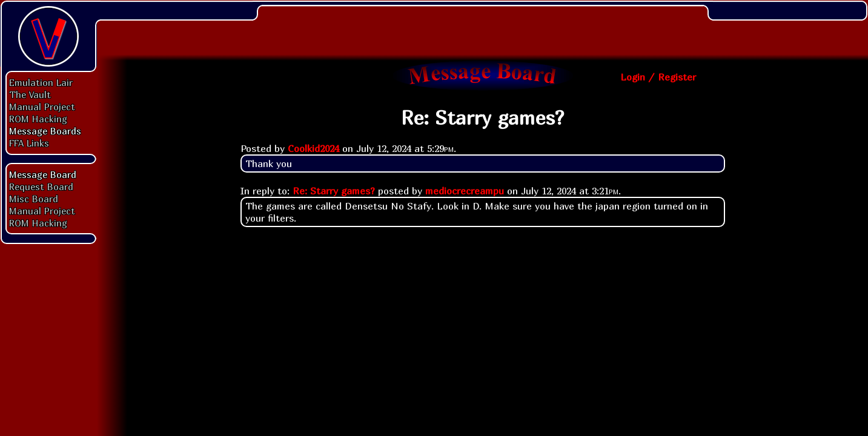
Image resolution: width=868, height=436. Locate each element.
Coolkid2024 (313, 148)
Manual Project (42, 107)
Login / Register (658, 77)
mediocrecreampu (465, 191)
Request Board (41, 187)
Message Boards (45, 131)
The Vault (30, 94)
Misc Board (34, 199)
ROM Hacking (38, 119)
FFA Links (29, 143)
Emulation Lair (41, 82)
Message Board (43, 174)
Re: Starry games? (334, 191)
